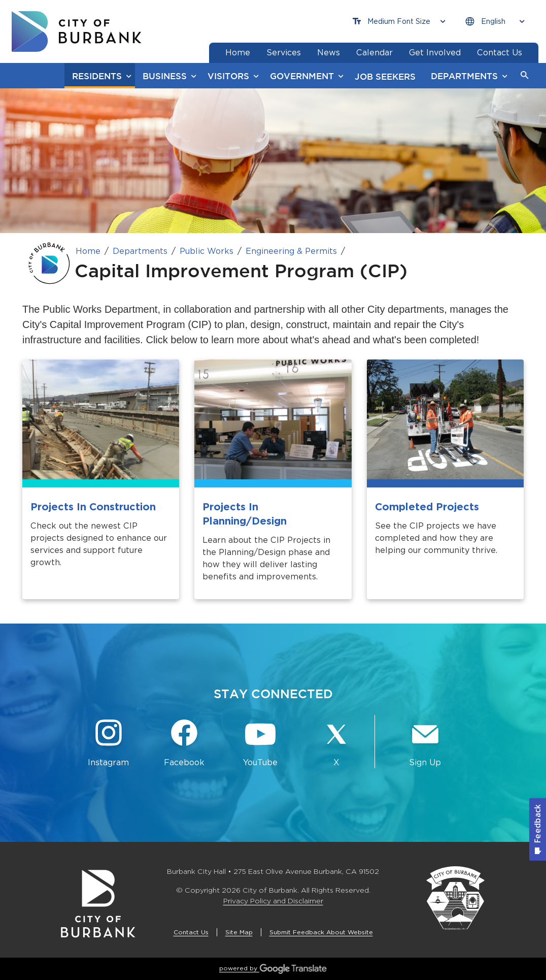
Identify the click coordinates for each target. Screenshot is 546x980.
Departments (140, 251)
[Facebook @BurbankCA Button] (185, 744)
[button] (525, 76)
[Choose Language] (495, 22)
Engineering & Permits (291, 251)
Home (88, 251)
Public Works (207, 251)
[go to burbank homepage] (77, 31)
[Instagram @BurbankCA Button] (109, 744)
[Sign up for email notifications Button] (425, 744)
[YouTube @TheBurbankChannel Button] (260, 744)
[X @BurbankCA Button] (336, 744)
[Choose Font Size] (399, 22)
